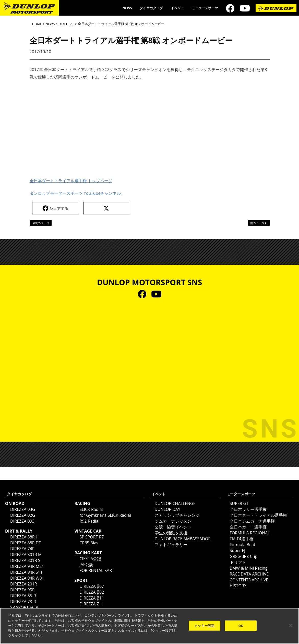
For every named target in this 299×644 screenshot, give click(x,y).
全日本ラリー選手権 (248, 509)
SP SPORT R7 (92, 537)
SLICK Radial (91, 509)
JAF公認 (86, 565)
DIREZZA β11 (92, 598)
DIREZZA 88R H (25, 537)
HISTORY (238, 586)
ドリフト (238, 562)
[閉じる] (291, 625)
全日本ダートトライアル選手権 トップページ (71, 181)
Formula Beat (243, 545)
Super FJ (238, 550)
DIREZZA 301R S (25, 560)
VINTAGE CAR (88, 531)
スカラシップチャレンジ (177, 515)
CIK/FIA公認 (90, 559)
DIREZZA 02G (23, 515)
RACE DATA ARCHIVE (249, 574)
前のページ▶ (259, 223)
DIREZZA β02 (92, 592)
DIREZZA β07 (92, 586)
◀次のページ (41, 223)
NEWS (127, 8)
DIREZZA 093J (23, 521)
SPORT (81, 580)
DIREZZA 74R (22, 549)
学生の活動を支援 (171, 533)
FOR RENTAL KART (97, 570)
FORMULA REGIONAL (250, 533)
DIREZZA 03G (23, 509)
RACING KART (88, 553)
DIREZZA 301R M (26, 555)
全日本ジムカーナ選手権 (252, 521)
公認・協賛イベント (173, 527)
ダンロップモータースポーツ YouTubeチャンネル (75, 193)
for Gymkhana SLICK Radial (105, 515)
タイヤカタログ (151, 8)
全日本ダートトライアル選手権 (258, 515)
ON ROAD (15, 503)
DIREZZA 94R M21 (27, 566)
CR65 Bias (89, 543)
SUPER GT (239, 503)
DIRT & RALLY (19, 531)
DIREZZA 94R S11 (26, 572)
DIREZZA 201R (24, 584)
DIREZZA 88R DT (26, 543)
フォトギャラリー (171, 545)
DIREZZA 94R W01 (27, 578)
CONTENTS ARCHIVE (249, 580)
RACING (82, 503)
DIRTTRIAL (66, 24)
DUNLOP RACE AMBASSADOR (183, 539)
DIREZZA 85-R (23, 596)
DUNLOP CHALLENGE (175, 503)
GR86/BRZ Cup (244, 556)
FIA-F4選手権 (242, 539)
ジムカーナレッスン (173, 521)
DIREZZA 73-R (23, 602)
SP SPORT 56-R (24, 607)
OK (241, 625)
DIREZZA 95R (22, 590)
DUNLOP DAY (168, 509)
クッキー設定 (204, 625)
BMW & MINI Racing (249, 568)
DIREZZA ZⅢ (91, 604)
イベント (177, 8)
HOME (37, 24)
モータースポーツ (205, 8)
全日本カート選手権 (248, 527)
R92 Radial (89, 521)
